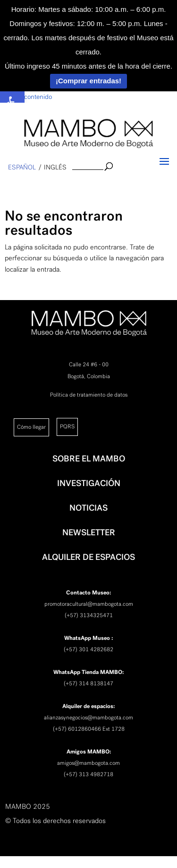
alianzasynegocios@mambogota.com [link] (88, 717)
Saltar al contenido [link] (26, 97)
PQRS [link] (67, 426)
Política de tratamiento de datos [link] (89, 395)
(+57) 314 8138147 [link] (88, 683)
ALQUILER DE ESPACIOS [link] (88, 557)
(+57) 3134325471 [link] (89, 615)
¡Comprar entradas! (88, 81)
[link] (88, 133)
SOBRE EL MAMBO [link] (89, 459)
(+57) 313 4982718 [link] (88, 774)
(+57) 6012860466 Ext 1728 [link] (89, 729)
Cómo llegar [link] (31, 427)
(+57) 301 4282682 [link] (88, 649)
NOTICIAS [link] (88, 508)
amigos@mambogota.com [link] (88, 763)
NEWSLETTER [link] (89, 532)
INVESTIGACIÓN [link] (89, 483)
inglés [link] (55, 167)
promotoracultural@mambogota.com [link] (89, 604)
